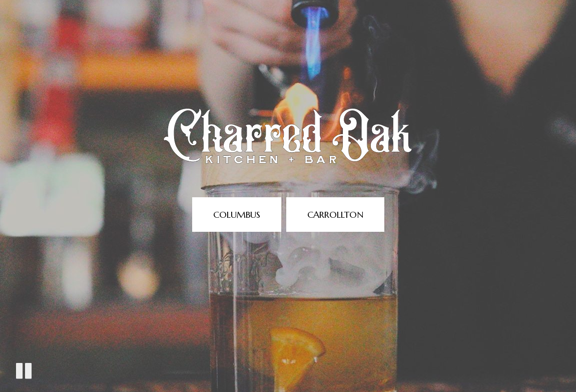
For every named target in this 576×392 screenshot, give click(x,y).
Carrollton (335, 215)
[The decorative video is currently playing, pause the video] (24, 371)
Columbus (237, 215)
